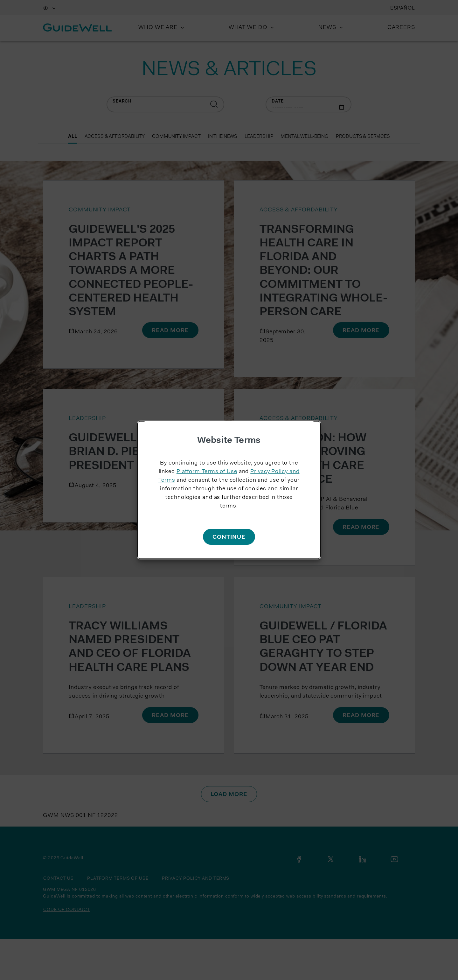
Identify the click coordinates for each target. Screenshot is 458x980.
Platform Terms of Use (207, 472)
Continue (229, 537)
